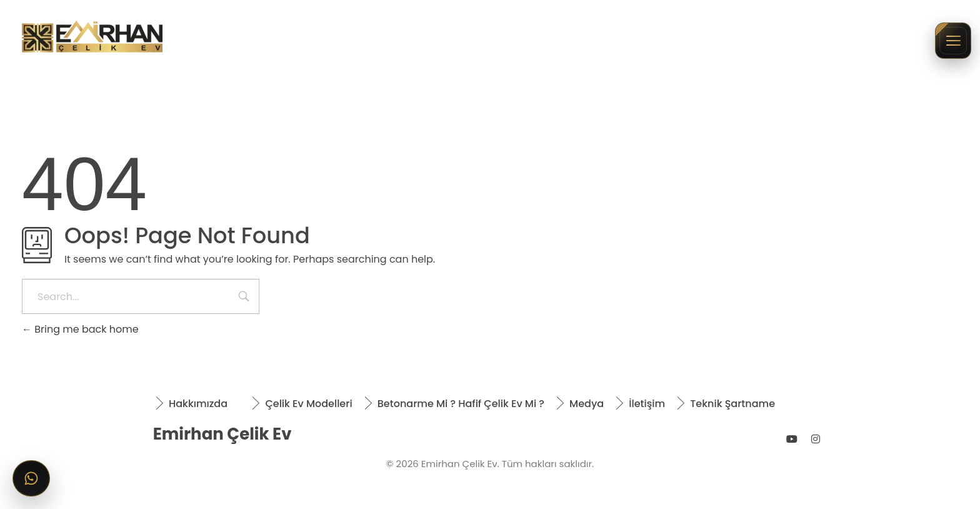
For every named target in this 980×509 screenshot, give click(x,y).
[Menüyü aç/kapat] (953, 41)
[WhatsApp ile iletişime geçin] (31, 478)
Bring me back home (80, 329)
